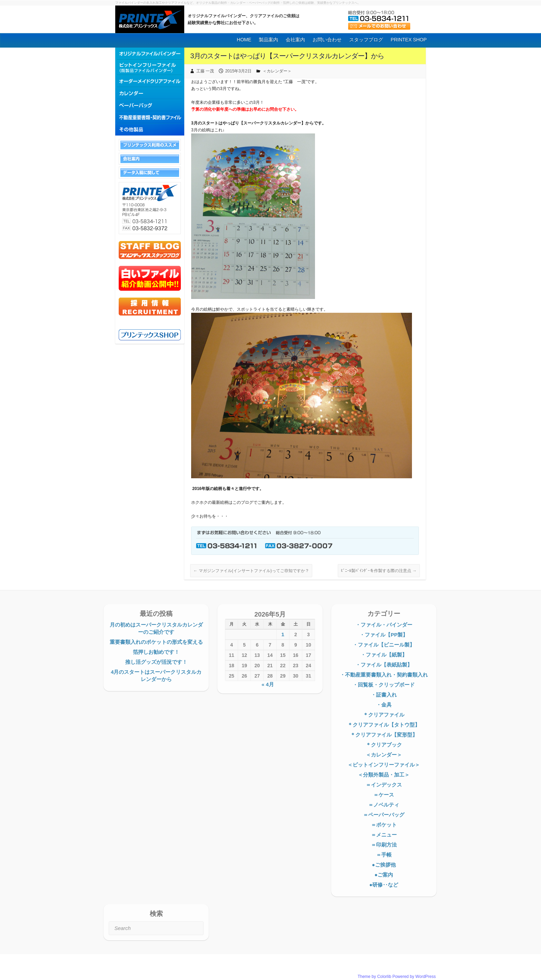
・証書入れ (384, 695)
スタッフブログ (366, 40)
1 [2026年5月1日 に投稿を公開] (283, 634)
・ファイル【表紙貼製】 (384, 665)
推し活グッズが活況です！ (156, 662)
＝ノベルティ (384, 805)
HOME (244, 40)
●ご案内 (384, 875)
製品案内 (268, 40)
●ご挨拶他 (384, 865)
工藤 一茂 (205, 71)
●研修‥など (384, 885)
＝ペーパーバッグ (384, 815)
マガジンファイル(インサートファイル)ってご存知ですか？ (251, 571)
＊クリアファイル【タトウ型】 (384, 725)
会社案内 (295, 40)
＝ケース (384, 795)
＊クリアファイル (384, 715)
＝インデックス (384, 785)
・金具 (384, 705)
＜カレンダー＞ (277, 71)
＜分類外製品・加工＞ (384, 775)
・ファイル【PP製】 (384, 635)
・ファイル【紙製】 (384, 655)
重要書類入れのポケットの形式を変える (156, 642)
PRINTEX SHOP (409, 40)
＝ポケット (384, 825)
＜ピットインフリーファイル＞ (384, 765)
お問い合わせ (327, 40)
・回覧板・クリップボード (384, 685)
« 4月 (268, 684)
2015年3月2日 (238, 71)
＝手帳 (384, 855)
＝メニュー (384, 835)
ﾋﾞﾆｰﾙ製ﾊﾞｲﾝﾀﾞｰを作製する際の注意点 (379, 571)
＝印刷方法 (384, 845)
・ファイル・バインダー (384, 625)
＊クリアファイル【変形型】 (384, 735)
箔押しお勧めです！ (156, 652)
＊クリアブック (384, 745)
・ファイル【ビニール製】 (384, 645)
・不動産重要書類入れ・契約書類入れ (384, 675)
